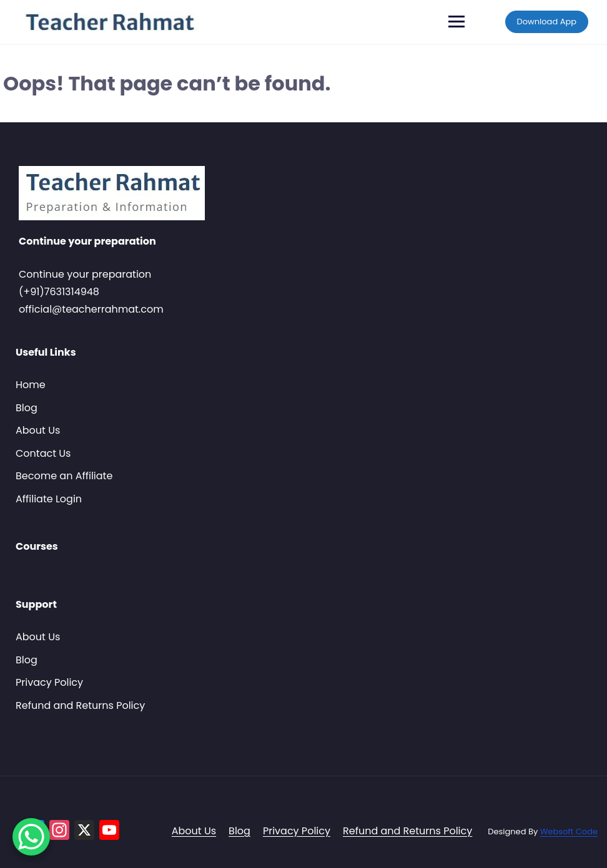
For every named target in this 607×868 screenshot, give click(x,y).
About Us (38, 430)
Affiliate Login (49, 499)
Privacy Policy (49, 682)
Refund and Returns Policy (80, 705)
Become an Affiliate (64, 476)
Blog (27, 408)
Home (31, 385)
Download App (547, 22)
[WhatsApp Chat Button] (31, 837)
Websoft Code (569, 831)
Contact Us (43, 453)
